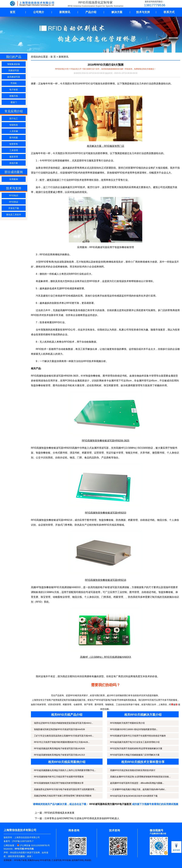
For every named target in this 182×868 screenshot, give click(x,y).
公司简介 (39, 12)
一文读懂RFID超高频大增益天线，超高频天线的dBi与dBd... (138, 789)
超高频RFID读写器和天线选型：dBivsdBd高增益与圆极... (137, 783)
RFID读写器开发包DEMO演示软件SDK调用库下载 (134, 796)
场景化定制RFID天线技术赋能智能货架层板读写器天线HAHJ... (63, 723)
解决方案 (117, 12)
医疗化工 (14, 119)
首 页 (53, 57)
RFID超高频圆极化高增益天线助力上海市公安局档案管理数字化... (65, 770)
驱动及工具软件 (14, 215)
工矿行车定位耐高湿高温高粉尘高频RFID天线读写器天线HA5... (64, 736)
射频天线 (14, 96)
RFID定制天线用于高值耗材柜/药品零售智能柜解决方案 (136, 748)
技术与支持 (143, 12)
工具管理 (14, 150)
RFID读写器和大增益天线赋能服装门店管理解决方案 (135, 755)
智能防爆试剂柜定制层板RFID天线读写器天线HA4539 (59, 729)
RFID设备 (67, 860)
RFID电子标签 (20, 860)
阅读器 (88, 860)
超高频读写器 (14, 77)
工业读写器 (56, 860)
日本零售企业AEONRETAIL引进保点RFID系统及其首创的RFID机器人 (82, 818)
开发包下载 (14, 208)
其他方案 (14, 163)
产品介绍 (91, 12)
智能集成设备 (14, 64)
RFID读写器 (45, 860)
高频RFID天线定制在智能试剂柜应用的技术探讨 (133, 770)
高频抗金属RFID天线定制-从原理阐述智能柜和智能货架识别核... (140, 777)
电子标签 (14, 90)
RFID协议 (14, 202)
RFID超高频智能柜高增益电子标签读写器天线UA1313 (59, 755)
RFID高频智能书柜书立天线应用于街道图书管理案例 (59, 777)
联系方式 (169, 12)
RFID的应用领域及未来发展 (59, 813)
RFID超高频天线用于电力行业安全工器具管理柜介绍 (135, 742)
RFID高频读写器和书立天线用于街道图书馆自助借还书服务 (138, 736)
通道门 (14, 102)
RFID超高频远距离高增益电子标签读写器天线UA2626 (59, 748)
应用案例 (14, 179)
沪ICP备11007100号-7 (23, 841)
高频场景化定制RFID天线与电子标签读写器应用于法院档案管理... (65, 789)
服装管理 (14, 157)
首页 (13, 12)
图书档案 (14, 138)
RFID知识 (14, 195)
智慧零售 (14, 144)
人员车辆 (14, 131)
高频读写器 (14, 70)
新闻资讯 (65, 12)
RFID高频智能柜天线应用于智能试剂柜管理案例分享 (59, 783)
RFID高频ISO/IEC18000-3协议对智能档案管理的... (134, 729)
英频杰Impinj (33, 860)
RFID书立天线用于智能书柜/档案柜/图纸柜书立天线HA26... (62, 742)
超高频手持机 (78, 860)
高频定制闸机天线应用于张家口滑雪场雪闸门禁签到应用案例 (63, 796)
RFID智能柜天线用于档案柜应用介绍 (127, 723)
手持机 (14, 83)
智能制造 (14, 125)
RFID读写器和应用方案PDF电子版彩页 (110, 804)
